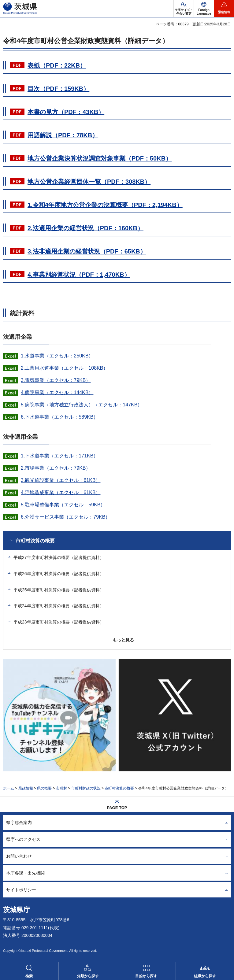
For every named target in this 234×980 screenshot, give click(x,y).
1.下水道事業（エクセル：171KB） (59, 456)
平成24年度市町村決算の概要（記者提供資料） (59, 606)
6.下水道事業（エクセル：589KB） (59, 417)
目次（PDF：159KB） (58, 89)
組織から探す (205, 976)
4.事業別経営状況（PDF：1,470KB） (79, 275)
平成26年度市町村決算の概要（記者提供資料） (59, 574)
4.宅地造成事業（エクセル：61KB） (61, 492)
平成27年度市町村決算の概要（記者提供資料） (59, 557)
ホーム (9, 788)
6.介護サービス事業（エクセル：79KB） (65, 517)
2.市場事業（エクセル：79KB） (56, 468)
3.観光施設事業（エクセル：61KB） (61, 480)
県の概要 (44, 788)
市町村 (61, 788)
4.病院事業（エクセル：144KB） (57, 392)
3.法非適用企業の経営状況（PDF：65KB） (87, 251)
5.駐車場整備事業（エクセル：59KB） (63, 505)
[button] (204, 9)
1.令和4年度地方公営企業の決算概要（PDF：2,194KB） (105, 205)
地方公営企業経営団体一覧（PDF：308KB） (89, 182)
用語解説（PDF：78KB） (63, 135)
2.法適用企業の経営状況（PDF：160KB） (85, 228)
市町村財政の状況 (86, 788)
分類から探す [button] (88, 976)
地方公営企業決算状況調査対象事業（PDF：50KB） (100, 158)
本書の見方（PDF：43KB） (66, 112)
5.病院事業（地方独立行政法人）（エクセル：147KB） (82, 405)
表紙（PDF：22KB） (57, 65)
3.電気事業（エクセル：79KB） (56, 380)
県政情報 (26, 788)
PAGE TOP (117, 808)
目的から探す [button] (146, 976)
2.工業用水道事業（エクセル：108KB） (64, 368)
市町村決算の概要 (35, 541)
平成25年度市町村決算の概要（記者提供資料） (59, 590)
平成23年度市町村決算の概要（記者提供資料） (59, 622)
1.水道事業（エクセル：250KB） (57, 356)
